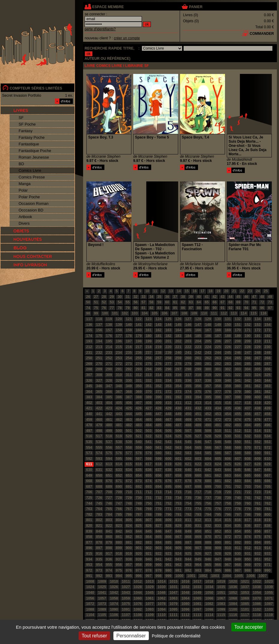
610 (268, 459)
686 (268, 481)
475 (248, 420)
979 (158, 570)
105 (154, 313)
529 (218, 436)
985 (218, 570)
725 (89, 498)
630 (89, 470)
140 (129, 325)
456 (248, 414)
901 (139, 548)
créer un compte (127, 38)
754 (188, 503)
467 (168, 420)
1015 (174, 582)
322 (238, 375)
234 (119, 353)
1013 (150, 582)
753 (178, 503)
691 (129, 487)
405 (119, 403)
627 (248, 464)
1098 (209, 609)
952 (268, 559)
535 (89, 442)
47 (254, 297)
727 (109, 498)
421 (89, 408)
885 (168, 542)
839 (89, 531)
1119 (269, 615)
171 (248, 330)
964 (198, 565)
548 (218, 442)
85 (175, 308)
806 (139, 520)
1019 (221, 582)
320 (218, 375)
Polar (23, 190)
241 (188, 353)
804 (119, 520)
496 (268, 425)
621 (188, 464)
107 (174, 313)
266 (248, 358)
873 (238, 537)
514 (258, 431)
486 (168, 425)
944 (188, 559)
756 (208, 503)
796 (228, 515)
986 (228, 570)
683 (238, 481)
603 (198, 459)
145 (178, 325)
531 (238, 436)
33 (144, 297)
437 (248, 408)
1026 (114, 587)
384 (99, 397)
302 (228, 369)
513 (248, 431)
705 (268, 487)
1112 (186, 615)
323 (248, 375)
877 (89, 542)
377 (218, 392)
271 (109, 364)
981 (178, 570)
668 (89, 481)
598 (148, 459)
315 (168, 375)
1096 (186, 609)
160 (139, 330)
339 (218, 381)
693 (148, 487)
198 (139, 341)
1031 (174, 587)
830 (188, 526)
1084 (233, 604)
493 (238, 425)
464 (139, 420)
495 (258, 425)
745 (99, 503)
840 (99, 531)
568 (228, 448)
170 (238, 330)
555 (99, 448)
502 (139, 431)
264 (228, 358)
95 (254, 308)
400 (258, 397)
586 (218, 453)
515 (268, 431)
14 (179, 291)
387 (129, 397)
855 (248, 531)
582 (178, 453)
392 (178, 397)
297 (178, 369)
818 (258, 520)
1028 (138, 587)
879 (109, 542)
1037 (245, 587)
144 (168, 325)
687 (89, 487)
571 (258, 448)
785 (119, 515)
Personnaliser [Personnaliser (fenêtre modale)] (131, 636)
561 (158, 448)
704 (258, 487)
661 (208, 475)
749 (139, 503)
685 (258, 481)
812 (198, 520)
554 (89, 448)
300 (208, 369)
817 (248, 520)
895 (268, 542)
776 (218, 509)
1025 (102, 587)
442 (109, 414)
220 (168, 347)
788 (148, 515)
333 (158, 381)
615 (129, 464)
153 (258, 325)
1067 (221, 598)
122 (139, 319)
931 (248, 554)
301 (218, 369)
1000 (179, 576)
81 (144, 308)
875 (258, 537)
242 (198, 353)
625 (228, 464)
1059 (126, 598)
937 (119, 559)
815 (228, 520)
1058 (114, 598)
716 (188, 492)
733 (168, 498)
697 (188, 487)
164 (178, 330)
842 (119, 531)
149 (218, 325)
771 (168, 509)
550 (238, 442)
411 (178, 403)
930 (238, 554)
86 (183, 308)
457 (258, 414)
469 (188, 420)
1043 (126, 593)
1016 (186, 582)
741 (248, 498)
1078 (162, 604)
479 (99, 425)
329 (119, 381)
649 (89, 475)
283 (228, 364)
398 (238, 397)
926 (198, 554)
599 (158, 459)
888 (198, 542)
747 (119, 503)
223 (198, 347)
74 (88, 308)
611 (89, 464)
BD (21, 164)
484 (148, 425)
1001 (191, 576)
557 (119, 448)
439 (268, 408)
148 (208, 325)
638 (168, 470)
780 (258, 509)
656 (158, 475)
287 (268, 364)
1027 (126, 587)
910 (228, 548)
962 (178, 565)
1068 (233, 598)
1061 (150, 598)
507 (188, 431)
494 (248, 425)
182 (168, 336)
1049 (197, 593)
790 (168, 515)
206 (218, 341)
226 (228, 347)
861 (119, 537)
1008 (90, 582)
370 (148, 392)
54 (120, 302)
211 (268, 341)
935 (99, 559)
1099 (221, 609)
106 (164, 313)
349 (129, 386)
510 (218, 431)
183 (178, 336)
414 (208, 403)
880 (119, 542)
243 (208, 353)
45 (238, 297)
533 (258, 436)
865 (158, 537)
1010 (114, 582)
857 (268, 531)
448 (168, 414)
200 (158, 341)
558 (129, 448)
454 (228, 414)
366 (109, 392)
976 (129, 570)
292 (129, 369)
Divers (24, 223)
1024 (90, 587)
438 (258, 408)
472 (218, 420)
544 (178, 442)
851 (208, 531)
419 (258, 403)
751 (158, 503)
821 (99, 526)
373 (178, 392)
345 (89, 386)
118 (99, 319)
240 (178, 353)
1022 (257, 582)
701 (228, 487)
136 (89, 325)
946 (208, 559)
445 (139, 414)
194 (99, 341)
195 (109, 341)
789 (158, 515)
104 (145, 313)
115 (253, 313)
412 (188, 403)
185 (198, 336)
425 (129, 408)
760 (248, 503)
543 (168, 442)
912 (248, 548)
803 (109, 520)
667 (268, 475)
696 (178, 487)
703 (248, 487)
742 (258, 498)
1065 (197, 598)
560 (148, 448)
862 (129, 537)
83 (159, 308)
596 (129, 459)
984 (208, 570)
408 (148, 403)
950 (248, 559)
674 (148, 481)
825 (139, 526)
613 (109, 464)
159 (129, 330)
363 (268, 386)
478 (89, 425)
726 (99, 498)
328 (109, 381)
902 (148, 548)
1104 (90, 615)
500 (119, 431)
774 (198, 509)
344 (268, 381)
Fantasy (25, 131)
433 (208, 408)
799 (258, 515)
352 (158, 386)
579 (148, 453)
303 (238, 369)
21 (234, 291)
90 (215, 308)
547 (208, 442)
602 (188, 459)
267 (258, 358)
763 (89, 509)
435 (228, 408)
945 (198, 559)
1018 (209, 582)
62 (183, 302)
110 (204, 313)
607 (238, 459)
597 (139, 459)
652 (119, 475)
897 (99, 548)
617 (148, 464)
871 (218, 537)
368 (129, 392)
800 (268, 515)
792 (188, 515)
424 (119, 408)
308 (99, 375)
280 (198, 364)
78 (120, 308)
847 (168, 531)
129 (208, 319)
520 (129, 436)
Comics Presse (32, 177)
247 (248, 353)
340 (228, 381)
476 (258, 420)
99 (96, 313)
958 (139, 565)
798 (248, 515)
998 (158, 576)
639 (178, 470)
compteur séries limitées (36, 88)
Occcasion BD (31, 210)
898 (109, 548)
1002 (203, 576)
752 (168, 503)
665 (248, 475)
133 (248, 319)
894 (258, 542)
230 (268, 347)
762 (268, 503)
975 (119, 570)
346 (99, 386)
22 (242, 291)
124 (158, 319)
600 (168, 459)
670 (109, 481)
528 (208, 436)
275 (148, 364)
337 (198, 381)
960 (158, 565)
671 (119, 481)
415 (218, 403)
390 (158, 397)
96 (262, 308)
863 (139, 537)
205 (208, 341)
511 (228, 431)
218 (148, 347)
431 (188, 408)
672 (129, 481)
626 (238, 464)
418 (248, 403)
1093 (150, 609)
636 (148, 470)
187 (218, 336)
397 (228, 397)
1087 (269, 604)
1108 (138, 615)
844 (139, 531)
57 (144, 302)
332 (148, 381)
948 (228, 559)
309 (109, 375)
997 (148, 576)
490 (208, 425)
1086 (257, 604)
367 (119, 392)
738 (218, 498)
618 (158, 464)
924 (178, 554)
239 (168, 353)
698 (198, 487)
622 (198, 464)
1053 (245, 593)
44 (230, 297)
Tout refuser (94, 636)
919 (129, 554)
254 (129, 358)
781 (268, 509)
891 (228, 542)
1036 (233, 587)
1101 (245, 609)
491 (218, 425)
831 (198, 526)
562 (168, 448)
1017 (197, 582)
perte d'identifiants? (100, 29)
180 (148, 336)
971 (268, 565)
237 (148, 353)
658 (178, 475)
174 (89, 336)
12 (163, 291)
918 (119, 554)
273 (129, 364)
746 (109, 503)
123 (148, 319)
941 (158, 559)
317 (188, 375)
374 (188, 392)
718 (208, 492)
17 (202, 291)
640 (188, 470)
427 (148, 408)
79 (128, 308)
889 (208, 542)
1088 (90, 609)
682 (228, 481)
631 (99, 470)
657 (168, 475)
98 (88, 313)
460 (99, 420)
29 (112, 297)
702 (238, 487)
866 (168, 537)
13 (171, 291)
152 (248, 325)
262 (208, 358)
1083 (221, 604)
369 (139, 392)
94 (246, 308)
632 (109, 470)
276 (158, 364)
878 (99, 542)
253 (119, 358)
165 (188, 330)
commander (262, 34)
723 (258, 492)
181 (158, 336)
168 (218, 330)
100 (105, 313)
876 (268, 537)
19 (218, 291)
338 (208, 381)
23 (250, 291)
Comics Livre (30, 170)
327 (99, 381)
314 (158, 375)
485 (158, 425)
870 (208, 537)
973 (99, 570)
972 (89, 570)
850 (198, 531)
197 (129, 341)
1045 (150, 593)
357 (208, 386)
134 (258, 319)
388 (139, 397)
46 (246, 297)
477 (268, 420)
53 (112, 302)
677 (178, 481)
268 (268, 358)
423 (109, 408)
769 (148, 509)
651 (109, 475)
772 (178, 509)
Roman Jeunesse (34, 157)
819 (268, 520)
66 (215, 302)
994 (119, 576)
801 (89, 520)
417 (238, 403)
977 (139, 570)
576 (119, 453)
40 (199, 297)
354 (178, 386)
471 (208, 420)
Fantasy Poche (32, 137)
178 (129, 336)
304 (248, 369)
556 (109, 448)
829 (178, 526)
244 (218, 353)
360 (238, 386)
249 (268, 353)
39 (191, 297)
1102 (257, 609)
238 (158, 353)
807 (148, 520)
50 (88, 302)
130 (218, 319)
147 (198, 325)
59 (159, 302)
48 (262, 297)
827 (158, 526)
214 (109, 347)
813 (208, 520)
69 (238, 302)
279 (188, 364)
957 (129, 565)
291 (119, 369)
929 (228, 554)
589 (248, 453)
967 (228, 565)
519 (119, 436)
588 (238, 453)
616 (139, 464)
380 (248, 392)
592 (89, 459)
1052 (233, 593)
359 (228, 386)
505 (168, 431)
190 (248, 336)
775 (208, 509)
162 (158, 330)
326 (89, 381)
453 (218, 414)
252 (109, 358)
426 (139, 408)
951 (258, 559)
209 (248, 341)
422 (99, 408)
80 (135, 308)
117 (89, 319)
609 (258, 459)
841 (109, 531)
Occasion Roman (34, 204)
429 (168, 408)
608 (248, 459)
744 (89, 503)
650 (99, 475)
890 (218, 542)
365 (99, 392)
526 (188, 436)
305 (258, 369)
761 (258, 503)
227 (238, 347)
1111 (174, 615)
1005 (239, 576)
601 (178, 459)
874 (248, 537)
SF (21, 118)
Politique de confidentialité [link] (176, 636)
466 (158, 420)
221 (178, 347)
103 (135, 313)
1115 (221, 615)
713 (158, 492)
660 (198, 475)
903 (158, 548)
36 (167, 297)
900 (129, 548)
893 (248, 542)
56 (135, 302)
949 (238, 559)
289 (99, 369)
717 (198, 492)
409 (158, 403)
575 (109, 453)
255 (139, 358)
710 (129, 492)
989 (258, 570)
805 (129, 520)
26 (88, 297)
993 (109, 576)
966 (218, 565)
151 (238, 325)
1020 (233, 582)
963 (188, 565)
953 (89, 565)
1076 (138, 604)
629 (268, 464)
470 (198, 420)
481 (119, 425)
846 (158, 531)
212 (89, 347)
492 (228, 425)
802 (99, 520)
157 (109, 330)
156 (99, 330)
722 (248, 492)
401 (268, 397)
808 (158, 520)
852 (218, 531)
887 (188, 542)
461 (109, 420)
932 (258, 554)
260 (188, 358)
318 (198, 375)
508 (198, 431)
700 (218, 487)
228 (248, 347)
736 (198, 498)
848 (178, 531)
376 (208, 392)
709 (119, 492)
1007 (263, 576)
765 (109, 509)
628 (258, 464)
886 (178, 542)
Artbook (25, 217)
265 (238, 358)
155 (89, 330)
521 (139, 436)
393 (188, 397)
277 (168, 364)
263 (218, 358)
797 (238, 515)
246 (238, 353)
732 (158, 498)
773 (188, 509)
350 (139, 386)
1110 (162, 615)
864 (148, 537)
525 (178, 436)
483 (139, 425)
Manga (25, 184)
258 (168, 358)
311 (129, 375)
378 (228, 392)
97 (270, 308)
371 (158, 392)
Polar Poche (29, 197)
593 (99, 459)
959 (148, 565)
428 (158, 408)
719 (218, 492)
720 (228, 492)
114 (244, 313)
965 (208, 565)
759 (238, 503)
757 (218, 503)
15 (187, 291)
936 (109, 559)
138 (109, 325)
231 (89, 353)
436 (238, 408)
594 (109, 459)
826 (148, 526)
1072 (90, 604)
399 (248, 397)
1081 (197, 604)
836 (248, 526)
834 (228, 526)
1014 (162, 582)
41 (207, 297)
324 (258, 375)
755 (198, 503)
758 (228, 503)
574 (99, 453)
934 (89, 559)
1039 (269, 587)
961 (168, 565)
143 (158, 325)
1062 (162, 598)
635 (139, 470)
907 (198, 548)
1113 (197, 615)
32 (135, 297)
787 (139, 515)
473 (228, 420)
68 (230, 302)
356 (198, 386)
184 (188, 336)
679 (198, 481)
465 (148, 420)
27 (96, 297)
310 (119, 375)
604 (208, 459)
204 (198, 341)
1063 (174, 598)
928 (218, 554)
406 (129, 403)
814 (218, 520)
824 (129, 526)
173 (268, 330)
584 (198, 453)
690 (119, 487)
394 (198, 397)
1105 (102, 615)
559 (139, 448)
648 (268, 470)
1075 (126, 604)
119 (109, 319)
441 (99, 414)
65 (207, 302)
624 (218, 464)
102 (125, 313)
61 (175, 302)
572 (268, 448)
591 (268, 453)
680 (208, 481)
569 (238, 448)
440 (89, 414)
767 (129, 509)
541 (148, 442)
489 (198, 425)
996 (139, 576)
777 (228, 509)
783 (99, 515)
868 (188, 537)
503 (148, 431)
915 (89, 554)
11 (155, 291)
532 (248, 436)
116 (263, 313)
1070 (257, 598)
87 (191, 308)
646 (248, 470)
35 (159, 297)
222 (188, 347)
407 (139, 403)
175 (99, 336)
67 (222, 302)
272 (119, 364)
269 (89, 364)
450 (188, 414)
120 (119, 319)
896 (89, 548)
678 (188, 481)
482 (129, 425)
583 (188, 453)
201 (168, 341)
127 (188, 319)
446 (148, 414)
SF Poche (27, 124)
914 (268, 548)
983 (198, 570)
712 (148, 492)
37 (175, 297)
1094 (162, 609)
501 (129, 431)
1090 (114, 609)
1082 (209, 604)
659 (188, 475)
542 (158, 442)
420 (268, 403)
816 (238, 520)
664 (238, 475)
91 (222, 308)
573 (89, 453)
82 (151, 308)
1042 (114, 593)
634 (129, 470)
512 (238, 431)
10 (147, 291)
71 (254, 302)
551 (248, 442)
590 (258, 453)
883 (148, 542)
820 (89, 526)
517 (99, 436)
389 (148, 397)
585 (208, 453)
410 (168, 403)
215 (119, 347)
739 (228, 498)
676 (168, 481)
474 (238, 420)
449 (178, 414)
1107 (126, 615)
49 (270, 297)
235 (129, 353)
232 (99, 353)
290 (109, 369)
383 (89, 397)
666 (258, 475)
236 (139, 353)
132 (238, 319)
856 (258, 531)
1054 (257, 593)
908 (208, 548)
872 (228, 537)
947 (218, 559)
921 (148, 554)
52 (104, 302)
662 (218, 475)
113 (234, 313)
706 (89, 492)
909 (218, 548)
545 (188, 442)
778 (238, 509)
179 (139, 336)
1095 (174, 609)
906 (188, 548)
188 (228, 336)
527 (198, 436)
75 (96, 308)
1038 (257, 587)
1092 (138, 609)
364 (89, 392)
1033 (197, 587)
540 (139, 442)
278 (178, 364)
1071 (269, 598)
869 (198, 537)
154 (268, 325)
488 (188, 425)
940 (148, 559)
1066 (209, 598)
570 (248, 448)
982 (188, 570)
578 (139, 453)
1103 (269, 609)
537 (109, 442)
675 (158, 481)
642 (208, 470)
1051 (221, 593)
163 (168, 330)
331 (139, 381)
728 (119, 498)
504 (158, 431)
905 (178, 548)
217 (139, 347)
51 (96, 302)
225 (218, 347)
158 (119, 330)
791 (178, 515)
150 (228, 325)
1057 (102, 598)
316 (178, 375)
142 (148, 325)
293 (139, 369)
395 (208, 397)
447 (158, 414)
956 (119, 565)
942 (168, 559)
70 (246, 302)
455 (238, 414)
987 (238, 570)
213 (99, 347)
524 (168, 436)
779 (248, 509)
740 (238, 498)
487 (178, 425)
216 (129, 347)
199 (148, 341)
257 (158, 358)
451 (198, 414)
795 (218, 515)
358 (218, 386)
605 (218, 459)
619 (168, 464)
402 (89, 403)
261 (198, 358)
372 (168, 392)
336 (188, 381)
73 (270, 302)
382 (268, 392)
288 (89, 369)
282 (218, 364)
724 (268, 492)
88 (199, 308)
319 (208, 375)
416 (228, 403)
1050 (209, 593)
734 (178, 498)
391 (168, 397)
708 (109, 492)
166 (198, 330)
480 (109, 425)
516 (89, 436)
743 (268, 498)
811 (188, 520)
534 (268, 436)
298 (188, 369)
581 (168, 453)
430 (178, 408)
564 (188, 448)
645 (238, 470)
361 (248, 386)
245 (228, 353)
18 (210, 291)
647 (258, 470)
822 (109, 526)
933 (268, 554)
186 (208, 336)
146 (188, 325)
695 (168, 487)
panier (196, 7)
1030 (162, 587)
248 (258, 353)
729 (129, 498)
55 (128, 302)
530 (228, 436)
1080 (186, 604)
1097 (197, 609)
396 (218, 397)
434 (218, 408)
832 (208, 526)
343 (258, 381)
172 (258, 330)
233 (109, 353)
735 (188, 498)
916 (99, 554)
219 (158, 347)
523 (158, 436)
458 (268, 414)
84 (167, 308)
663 (228, 475)
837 (258, 526)
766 (119, 509)
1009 (102, 582)
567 (218, 448)
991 (89, 576)
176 (109, 336)
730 (139, 498)
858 (89, 537)
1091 (126, 609)
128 (198, 319)
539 (129, 442)
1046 (162, 593)
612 (99, 464)
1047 (174, 593)
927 (208, 554)
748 (129, 503)
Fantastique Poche (35, 151)
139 (119, 325)
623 (208, 464)
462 (119, 420)
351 (148, 386)
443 (119, 414)
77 (112, 308)
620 (178, 464)
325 (268, 375)
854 (238, 531)
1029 (150, 587)
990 (268, 570)
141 (139, 325)
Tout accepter (249, 627)
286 (258, 364)
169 (228, 330)
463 (129, 420)
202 (178, 341)
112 (224, 313)
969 (248, 565)
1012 (138, 582)
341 (238, 381)
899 (119, 548)
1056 (90, 598)
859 (99, 537)
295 (158, 369)
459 (89, 420)
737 (208, 498)
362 (258, 386)
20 (226, 291)
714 (168, 492)
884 (158, 542)
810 (178, 520)
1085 (245, 604)
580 (158, 453)
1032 (186, 587)
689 (109, 487)
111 (214, 313)
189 (238, 336)
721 (238, 492)
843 (129, 531)
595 (119, 459)
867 (178, 537)
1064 (186, 598)
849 (188, 531)
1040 (90, 593)
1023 (269, 582)
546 (198, 442)
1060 (138, 598)
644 (228, 470)
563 (178, 448)
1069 (245, 598)
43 (222, 297)
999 (168, 576)
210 (258, 341)
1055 (269, 593)
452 (208, 414)
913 (258, 548)
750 (148, 503)
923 (168, 554)
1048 (186, 593)
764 (99, 509)
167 (208, 330)
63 (191, 302)
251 (99, 358)
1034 (209, 587)
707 (99, 492)
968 (238, 565)
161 (148, 330)
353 (168, 386)
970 (258, 565)
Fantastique (29, 144)
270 (99, 364)
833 (218, 526)
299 (198, 369)
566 (208, 448)
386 (119, 397)
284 (238, 364)
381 (258, 392)
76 (104, 308)
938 (129, 559)
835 (238, 526)
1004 (227, 576)
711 (139, 492)
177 (119, 336)
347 (109, 386)
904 (168, 548)
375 (198, 392)
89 (207, 308)
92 (230, 308)
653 (129, 475)
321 (228, 375)
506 (178, 431)
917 (109, 554)
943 (178, 559)
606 (228, 459)
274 (139, 364)
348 (119, 386)
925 (188, 554)
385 (109, 397)
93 (238, 308)
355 (188, 386)
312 (139, 375)
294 (148, 369)
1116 (233, 615)
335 (178, 381)
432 (198, 408)
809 (168, 520)
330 (129, 381)
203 (188, 341)
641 (198, 470)
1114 (209, 615)
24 (258, 291)
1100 (233, 609)
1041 (102, 593)
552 (258, 442)
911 (238, 548)
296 (168, 369)
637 (158, 470)
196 (119, 341)
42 (215, 297)
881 (129, 542)
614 (119, 464)
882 (139, 542)
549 (228, 442)
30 (120, 297)
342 (248, 381)
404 (109, 403)
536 (99, 442)
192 (268, 336)
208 (238, 341)
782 (89, 515)
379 (238, 392)
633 (119, 470)
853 (228, 531)
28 (104, 297)
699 (208, 487)
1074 (114, 604)
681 (218, 481)
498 (99, 431)
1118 (257, 615)
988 (248, 570)
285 (248, 364)
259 (178, 358)
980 (168, 570)
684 (248, 481)
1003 (215, 576)
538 (119, 442)
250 (89, 358)
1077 (150, 604)
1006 (251, 576)
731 (148, 498)
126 (178, 319)
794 (208, 515)
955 (109, 565)
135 (268, 319)
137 (99, 325)
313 (148, 375)
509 (208, 431)
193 (89, 341)
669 (99, 481)
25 (266, 291)
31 (128, 297)
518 (109, 436)
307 (89, 375)
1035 (221, 587)
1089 (102, 609)
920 (139, 554)
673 (139, 481)
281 (208, 364)
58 (151, 302)
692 (139, 487)
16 (195, 291)
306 (268, 369)
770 (158, 509)
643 (218, 470)
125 (168, 319)
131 (228, 319)
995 (129, 576)
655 (148, 475)
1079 (174, 604)
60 (167, 302)
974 (109, 570)
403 (99, 403)
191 (258, 336)
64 (199, 302)
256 (148, 358)
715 (178, 492)
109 (194, 313)
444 (129, 414)
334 (168, 381)
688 (99, 487)
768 (139, 509)
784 (109, 515)
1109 (150, 615)
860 (109, 537)
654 (139, 475)
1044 (138, 593)
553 (268, 442)
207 (228, 341)
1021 (245, 582)
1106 (114, 615)
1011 (126, 582)
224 (208, 347)
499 (109, 431)
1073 (102, 604)
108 (184, 313)
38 (183, 297)
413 (198, 403)
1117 (245, 615)
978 (148, 570)
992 (99, 576)
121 (129, 319)
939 (139, 559)
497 (89, 431)
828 (168, 526)
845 (148, 531)
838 (268, 526)
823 (119, 526)
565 (198, 448)
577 (129, 453)
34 (151, 297)
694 (158, 487)
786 (129, 515)
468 (178, 420)
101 (115, 313)
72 (262, 302)
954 (99, 565)
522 (148, 436)
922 (158, 554)
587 (228, 453)
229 (258, 347)
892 (238, 542)
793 (198, 515)
